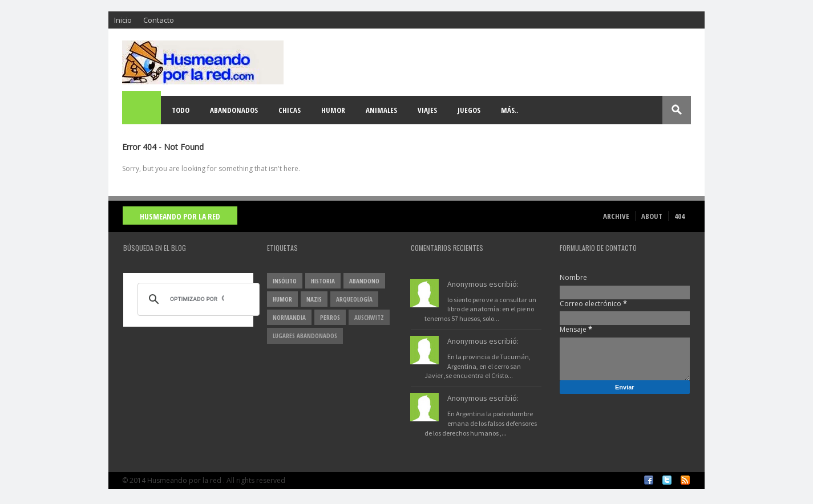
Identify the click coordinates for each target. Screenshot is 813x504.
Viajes (427, 110)
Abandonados (234, 110)
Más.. (509, 110)
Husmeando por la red (180, 216)
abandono (364, 281)
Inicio (123, 20)
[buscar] (197, 299)
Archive (616, 216)
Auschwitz (369, 317)
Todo (181, 110)
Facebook (649, 480)
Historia (323, 281)
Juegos (469, 110)
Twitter (667, 480)
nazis (314, 299)
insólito (285, 281)
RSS (685, 480)
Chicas (290, 110)
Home (142, 110)
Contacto (159, 20)
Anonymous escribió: (483, 284)
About (652, 216)
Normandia (289, 317)
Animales (381, 110)
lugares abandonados (305, 336)
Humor (333, 110)
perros (330, 317)
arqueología (354, 299)
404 (679, 216)
